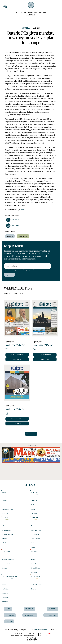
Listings (4, 568)
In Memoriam (6, 597)
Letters (33, 509)
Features (6, 518)
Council (4, 501)
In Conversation (7, 526)
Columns (34, 513)
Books (33, 543)
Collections (5, 543)
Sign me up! (9, 275)
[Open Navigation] (5, 7)
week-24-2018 (23, 236)
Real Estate (7, 551)
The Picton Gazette (41, 630)
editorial (10, 236)
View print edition (17, 355)
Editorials (26, 28)
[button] (13, 220)
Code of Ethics (51, 615)
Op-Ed (33, 505)
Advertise (52, 609)
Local (3, 505)
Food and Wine (36, 530)
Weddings (35, 577)
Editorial (35, 492)
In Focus (4, 538)
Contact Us (10, 615)
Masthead (29, 609)
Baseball (34, 564)
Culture (35, 518)
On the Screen (35, 538)
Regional (34, 572)
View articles (17, 359)
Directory (34, 589)
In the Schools (35, 568)
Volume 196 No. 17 (16, 347)
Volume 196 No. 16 (43, 347)
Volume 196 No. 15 (16, 411)
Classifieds (5, 593)
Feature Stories (6, 564)
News (4, 492)
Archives (9, 621)
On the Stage (35, 534)
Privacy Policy (30, 615)
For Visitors (5, 589)
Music (33, 547)
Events (4, 585)
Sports (34, 551)
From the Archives (7, 534)
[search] (59, 6)
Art (32, 526)
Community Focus (7, 509)
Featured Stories (36, 585)
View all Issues (31, 434)
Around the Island (10, 577)
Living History (6, 530)
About (8, 609)
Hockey (33, 559)
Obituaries (5, 602)
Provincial (5, 513)
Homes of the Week (8, 559)
